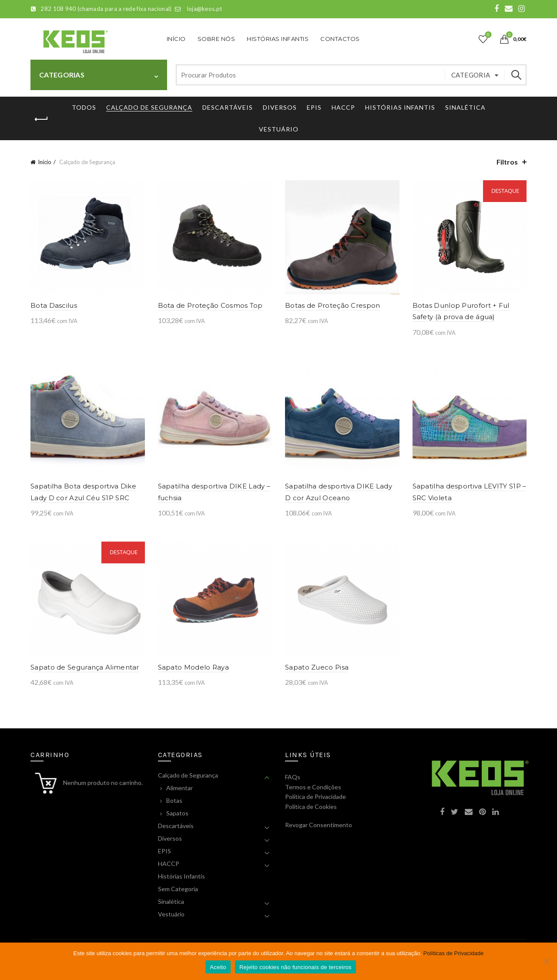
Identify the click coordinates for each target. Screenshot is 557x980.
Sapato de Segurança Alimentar (85, 667)
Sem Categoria (178, 889)
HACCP (343, 107)
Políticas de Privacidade (454, 953)
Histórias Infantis (278, 39)
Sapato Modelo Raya (193, 667)
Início (176, 39)
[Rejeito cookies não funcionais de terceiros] (546, 961)
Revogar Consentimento (319, 825)
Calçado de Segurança (149, 107)
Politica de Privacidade (315, 796)
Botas (174, 800)
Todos (84, 107)
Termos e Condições (313, 787)
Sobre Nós (216, 39)
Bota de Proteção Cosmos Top (210, 305)
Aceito (218, 967)
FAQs (293, 777)
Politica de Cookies (311, 807)
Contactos (340, 39)
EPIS (314, 107)
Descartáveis (228, 107)
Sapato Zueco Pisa (317, 667)
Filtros (507, 162)
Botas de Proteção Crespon (333, 305)
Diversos (280, 107)
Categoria (471, 75)
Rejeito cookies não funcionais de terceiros (295, 967)
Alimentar (180, 788)
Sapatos (177, 813)
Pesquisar (516, 75)
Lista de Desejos (488, 35)
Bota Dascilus (54, 305)
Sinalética (465, 107)
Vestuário (279, 129)
